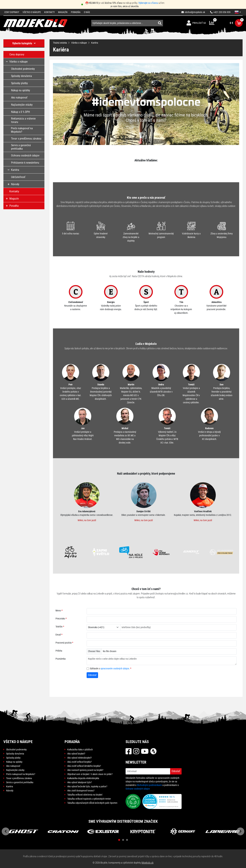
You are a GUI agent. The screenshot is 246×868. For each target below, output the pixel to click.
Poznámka (61, 659)
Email (58, 635)
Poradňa (76, 12)
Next (240, 831)
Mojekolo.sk (148, 863)
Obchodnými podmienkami (149, 785)
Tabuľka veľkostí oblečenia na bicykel (85, 795)
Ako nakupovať (13, 766)
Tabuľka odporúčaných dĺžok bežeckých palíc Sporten (92, 803)
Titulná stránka (60, 43)
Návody (10, 791)
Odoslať (92, 675)
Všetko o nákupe (32, 12)
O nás (87, 12)
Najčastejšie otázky (15, 770)
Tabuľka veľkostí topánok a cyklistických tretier (89, 799)
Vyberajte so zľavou (148, 3)
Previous (6, 831)
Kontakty (49, 12)
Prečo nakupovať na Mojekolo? (21, 774)
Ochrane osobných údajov (138, 789)
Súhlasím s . (110, 668)
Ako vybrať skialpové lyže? (80, 782)
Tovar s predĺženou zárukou (19, 778)
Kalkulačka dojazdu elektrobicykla (83, 778)
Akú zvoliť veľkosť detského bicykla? (84, 766)
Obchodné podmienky (16, 750)
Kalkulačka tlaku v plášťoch (80, 750)
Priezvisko (60, 619)
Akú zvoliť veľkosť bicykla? (80, 762)
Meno (58, 611)
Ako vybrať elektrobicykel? (80, 758)
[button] (238, 12)
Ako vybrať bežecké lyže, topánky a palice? (87, 786)
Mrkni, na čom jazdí (87, 520)
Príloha (59, 651)
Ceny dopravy (12, 12)
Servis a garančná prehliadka (20, 782)
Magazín (63, 12)
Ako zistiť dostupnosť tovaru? (81, 791)
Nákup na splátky (14, 762)
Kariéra (10, 786)
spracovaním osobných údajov (115, 668)
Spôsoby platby (13, 758)
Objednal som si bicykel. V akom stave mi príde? (90, 774)
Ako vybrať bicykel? (76, 754)
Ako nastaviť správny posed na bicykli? (85, 770)
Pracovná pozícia (64, 643)
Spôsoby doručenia (15, 754)
